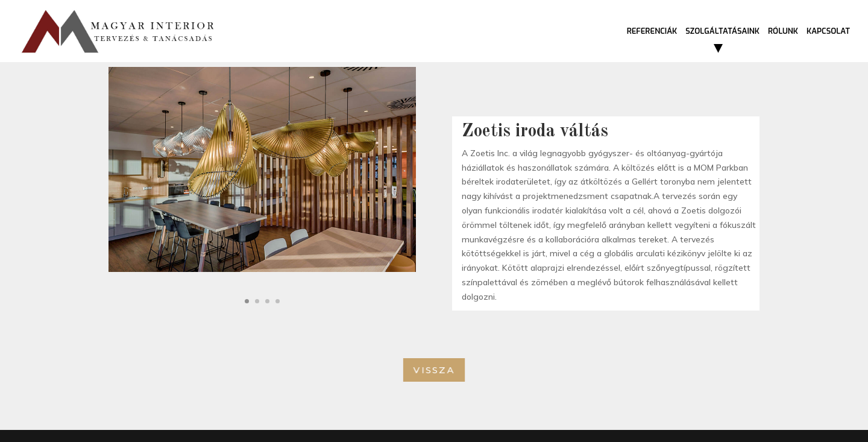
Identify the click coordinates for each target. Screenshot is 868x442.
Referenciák (652, 32)
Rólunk (783, 32)
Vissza (434, 370)
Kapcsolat (828, 32)
